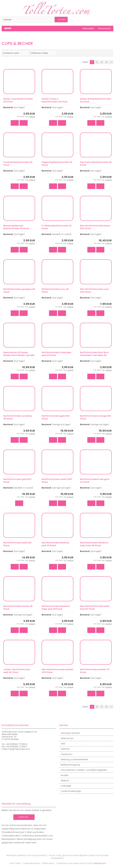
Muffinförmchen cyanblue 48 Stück (18, 417)
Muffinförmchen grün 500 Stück (17, 481)
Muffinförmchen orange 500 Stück (96, 417)
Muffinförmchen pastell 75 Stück (95, 671)
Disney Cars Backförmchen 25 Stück (18, 100)
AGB (62, 744)
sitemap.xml (100, 863)
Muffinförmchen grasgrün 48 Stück (19, 290)
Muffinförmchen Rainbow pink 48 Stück (56, 544)
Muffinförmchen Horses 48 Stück (18, 608)
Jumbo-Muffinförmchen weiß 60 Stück (17, 671)
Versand (32, 117)
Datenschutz (66, 738)
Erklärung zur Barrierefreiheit (74, 759)
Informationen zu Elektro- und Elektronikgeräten (83, 770)
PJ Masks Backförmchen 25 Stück (57, 227)
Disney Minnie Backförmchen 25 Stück (96, 100)
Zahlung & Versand (69, 733)
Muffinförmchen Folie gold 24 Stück (95, 481)
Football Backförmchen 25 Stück (18, 164)
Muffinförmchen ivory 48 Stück (55, 290)
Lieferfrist (64, 749)
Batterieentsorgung (69, 765)
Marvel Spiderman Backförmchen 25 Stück (16, 227)
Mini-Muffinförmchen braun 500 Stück (95, 227)
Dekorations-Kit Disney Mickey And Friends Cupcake (19, 354)
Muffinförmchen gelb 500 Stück (56, 417)
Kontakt (64, 775)
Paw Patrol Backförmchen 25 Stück (96, 164)
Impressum (66, 754)
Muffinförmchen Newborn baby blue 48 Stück (94, 544)
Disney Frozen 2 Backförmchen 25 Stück (55, 100)
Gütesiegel (65, 786)
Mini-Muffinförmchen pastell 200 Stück (57, 671)
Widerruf (64, 781)
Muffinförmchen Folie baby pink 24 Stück (57, 354)
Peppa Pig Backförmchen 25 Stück (57, 164)
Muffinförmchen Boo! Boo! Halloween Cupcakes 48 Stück (94, 355)
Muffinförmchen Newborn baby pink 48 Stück (56, 608)
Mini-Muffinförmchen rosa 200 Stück (94, 290)
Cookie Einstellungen (70, 791)
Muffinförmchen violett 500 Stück (57, 481)
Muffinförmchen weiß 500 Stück (17, 544)
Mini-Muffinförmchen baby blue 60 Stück (95, 608)
